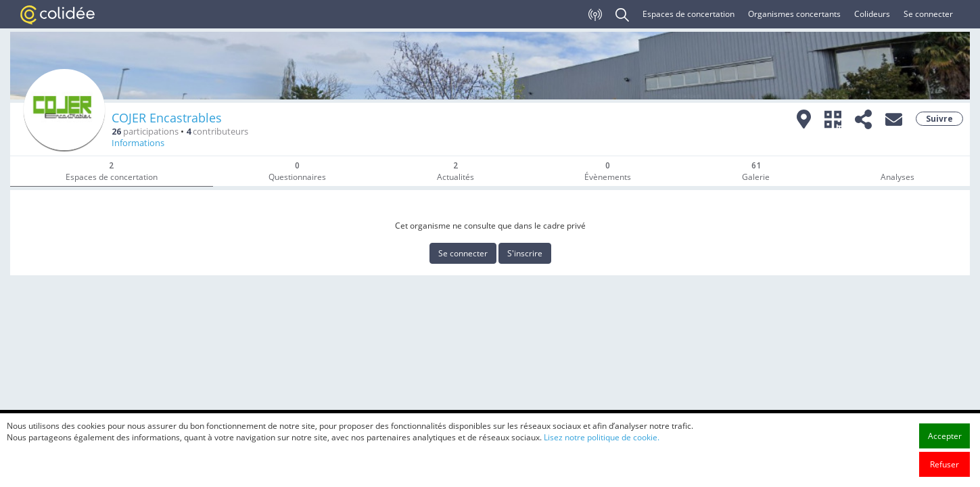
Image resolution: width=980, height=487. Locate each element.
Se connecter (928, 14)
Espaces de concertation (689, 14)
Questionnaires (297, 171)
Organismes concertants (794, 14)
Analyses (897, 177)
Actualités (456, 171)
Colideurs (872, 14)
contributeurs (217, 132)
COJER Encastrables (167, 118)
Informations (138, 143)
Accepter (945, 451)
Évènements (608, 171)
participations (145, 132)
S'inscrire (525, 253)
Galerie (756, 171)
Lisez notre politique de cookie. (602, 452)
